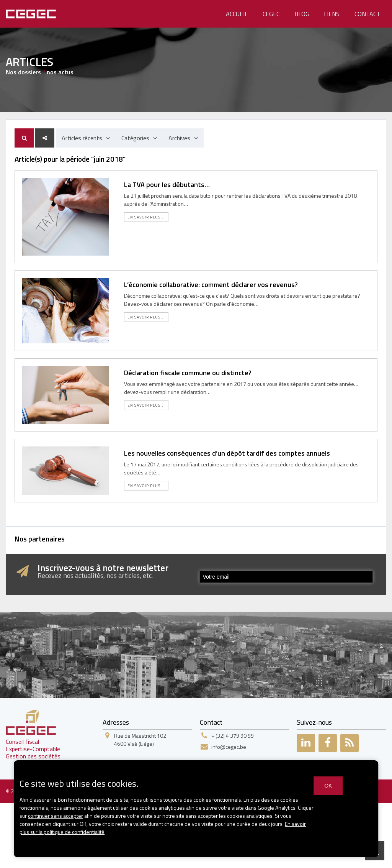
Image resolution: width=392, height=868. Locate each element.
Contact (367, 14)
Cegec (271, 14)
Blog (302, 14)
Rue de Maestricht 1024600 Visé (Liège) (140, 740)
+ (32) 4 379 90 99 (233, 736)
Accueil (237, 14)
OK (328, 786)
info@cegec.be (229, 747)
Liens (332, 14)
